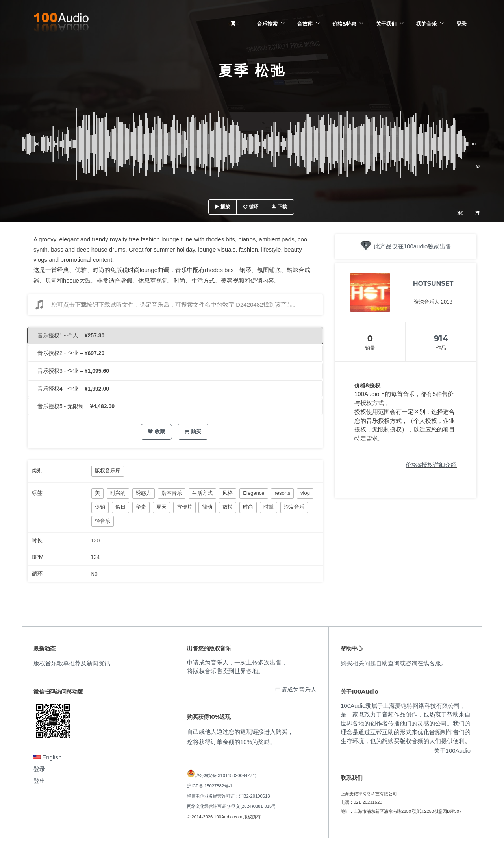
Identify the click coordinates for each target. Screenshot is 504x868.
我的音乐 (426, 24)
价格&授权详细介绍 (431, 465)
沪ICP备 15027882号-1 (210, 786)
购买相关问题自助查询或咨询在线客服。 (394, 663)
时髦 (269, 507)
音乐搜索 (267, 24)
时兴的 (118, 493)
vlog (305, 493)
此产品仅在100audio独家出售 (413, 246)
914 (441, 338)
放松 (228, 507)
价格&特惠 (344, 24)
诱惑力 (144, 493)
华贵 (141, 507)
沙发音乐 (294, 507)
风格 (228, 493)
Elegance (254, 493)
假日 (120, 507)
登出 (39, 781)
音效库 (305, 24)
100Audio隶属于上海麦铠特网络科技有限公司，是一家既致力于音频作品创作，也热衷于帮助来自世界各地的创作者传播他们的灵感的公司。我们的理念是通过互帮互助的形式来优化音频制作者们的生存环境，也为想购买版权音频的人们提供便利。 (406, 723)
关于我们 (386, 24)
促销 (100, 507)
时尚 (248, 507)
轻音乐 (103, 521)
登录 (461, 24)
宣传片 (184, 507)
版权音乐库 (108, 471)
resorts (282, 493)
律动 (207, 507)
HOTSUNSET (433, 284)
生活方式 (202, 493)
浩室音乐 (172, 493)
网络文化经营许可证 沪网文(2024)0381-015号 (232, 806)
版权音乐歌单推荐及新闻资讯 (72, 663)
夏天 (161, 507)
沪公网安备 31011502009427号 (226, 775)
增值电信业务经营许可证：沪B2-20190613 (229, 796)
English (47, 757)
